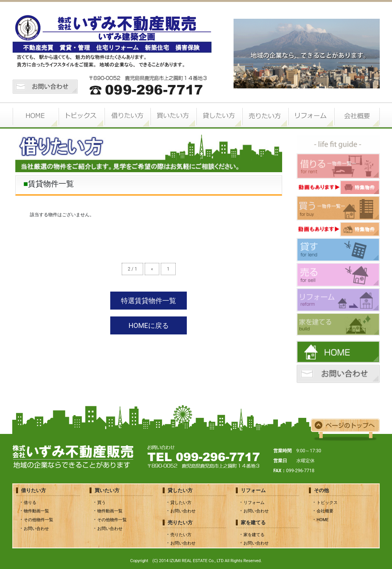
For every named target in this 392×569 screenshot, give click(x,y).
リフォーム (311, 116)
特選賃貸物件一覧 (149, 301)
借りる (30, 503)
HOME (35, 116)
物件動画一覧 (36, 511)
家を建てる (254, 535)
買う (101, 503)
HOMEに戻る (149, 325)
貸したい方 (219, 116)
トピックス (81, 116)
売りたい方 (265, 116)
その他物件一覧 (38, 520)
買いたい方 (173, 116)
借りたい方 (127, 116)
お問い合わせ (36, 529)
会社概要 (357, 116)
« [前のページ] (152, 269)
